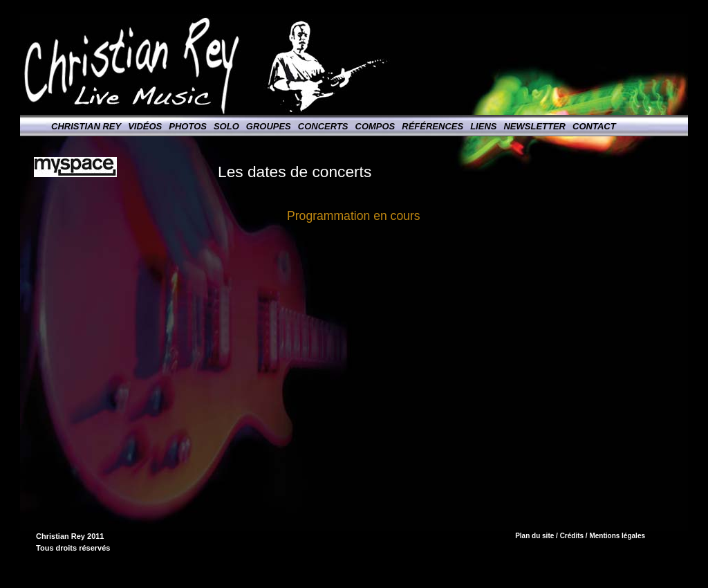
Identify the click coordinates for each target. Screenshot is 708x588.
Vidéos (145, 126)
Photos (188, 126)
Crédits (572, 536)
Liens (483, 126)
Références (432, 126)
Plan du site (534, 536)
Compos (375, 126)
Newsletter (534, 126)
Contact (594, 126)
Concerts (323, 126)
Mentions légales (617, 536)
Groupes (269, 126)
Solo (226, 126)
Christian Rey (86, 126)
